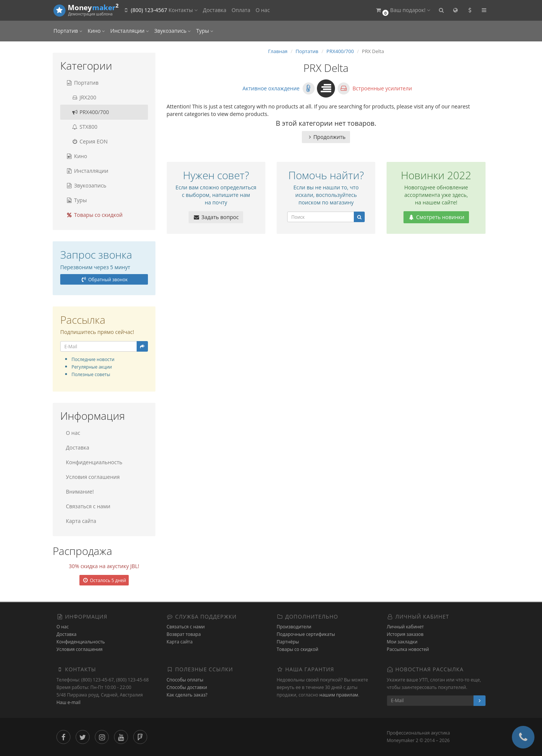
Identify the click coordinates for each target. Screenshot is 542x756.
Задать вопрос (216, 217)
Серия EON (87, 141)
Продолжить (326, 137)
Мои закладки (402, 642)
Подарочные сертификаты (306, 634)
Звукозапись (173, 31)
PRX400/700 (88, 112)
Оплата (241, 10)
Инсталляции (130, 31)
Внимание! (80, 492)
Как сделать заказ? (187, 695)
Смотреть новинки (436, 217)
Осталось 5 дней (104, 580)
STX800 (82, 127)
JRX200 (81, 97)
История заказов (405, 634)
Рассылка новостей (408, 649)
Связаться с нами (88, 506)
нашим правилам (339, 695)
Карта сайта (81, 521)
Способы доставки (187, 687)
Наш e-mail (69, 702)
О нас (263, 10)
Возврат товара (184, 634)
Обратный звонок (104, 280)
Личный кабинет (406, 627)
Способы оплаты (185, 680)
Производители (294, 627)
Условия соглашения (93, 477)
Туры (205, 31)
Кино (96, 31)
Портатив (68, 31)
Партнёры (288, 642)
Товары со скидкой (94, 215)
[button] (403, 10)
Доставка (215, 10)
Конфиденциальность (94, 462)
